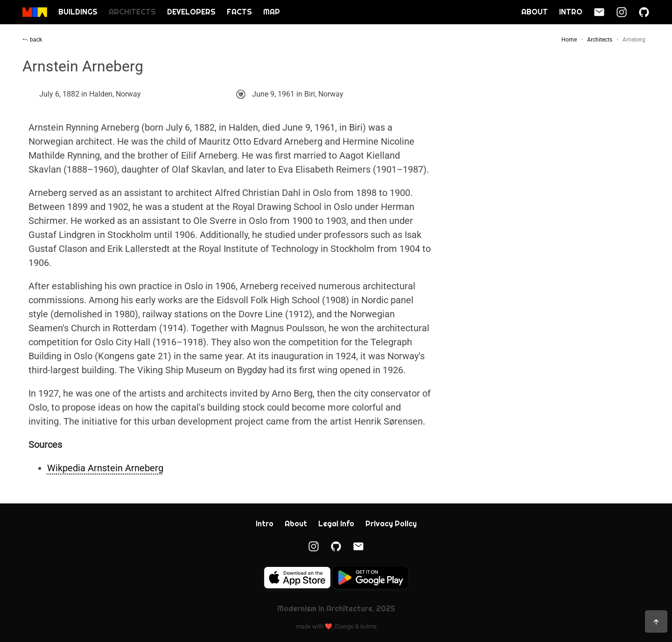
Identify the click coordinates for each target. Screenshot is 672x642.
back (32, 40)
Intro (571, 12)
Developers (191, 12)
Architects (132, 12)
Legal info (336, 524)
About (535, 12)
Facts (239, 12)
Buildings (78, 12)
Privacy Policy (391, 524)
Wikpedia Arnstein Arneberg (105, 468)
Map (272, 12)
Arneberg (634, 40)
